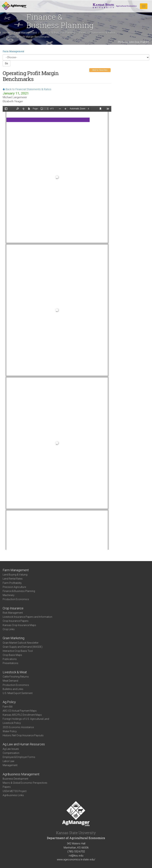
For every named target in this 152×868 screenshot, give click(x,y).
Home (6, 33)
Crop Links (9, 629)
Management (10, 765)
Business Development (15, 779)
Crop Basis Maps (12, 655)
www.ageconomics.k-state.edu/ (76, 859)
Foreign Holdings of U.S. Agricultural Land (26, 719)
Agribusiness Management (21, 774)
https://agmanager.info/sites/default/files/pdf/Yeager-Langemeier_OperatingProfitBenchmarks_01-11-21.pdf (57, 328)
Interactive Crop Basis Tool (18, 651)
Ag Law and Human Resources (24, 744)
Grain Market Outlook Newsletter (21, 643)
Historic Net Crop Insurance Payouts (23, 735)
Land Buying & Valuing (15, 575)
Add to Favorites (100, 70)
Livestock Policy (12, 723)
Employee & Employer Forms (19, 757)
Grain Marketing (14, 638)
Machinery (9, 595)
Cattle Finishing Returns (16, 677)
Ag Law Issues (11, 749)
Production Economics (16, 599)
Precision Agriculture (14, 587)
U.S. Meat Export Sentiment (18, 693)
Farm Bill (8, 707)
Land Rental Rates (13, 579)
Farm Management (26, 33)
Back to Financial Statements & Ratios (27, 89)
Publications (10, 659)
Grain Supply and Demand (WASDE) (23, 647)
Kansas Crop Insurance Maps (19, 625)
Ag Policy (9, 702)
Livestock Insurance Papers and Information (27, 617)
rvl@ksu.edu (76, 856)
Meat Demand (10, 681)
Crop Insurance (13, 608)
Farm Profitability (12, 583)
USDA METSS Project (15, 791)
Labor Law (9, 761)
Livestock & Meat (15, 672)
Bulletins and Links (13, 689)
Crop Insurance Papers (16, 621)
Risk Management (13, 613)
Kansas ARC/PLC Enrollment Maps (22, 715)
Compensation (11, 753)
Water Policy (10, 731)
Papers (7, 787)
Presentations (10, 663)
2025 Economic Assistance (18, 727)
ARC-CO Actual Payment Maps (20, 711)
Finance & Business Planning (58, 33)
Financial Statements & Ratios (97, 33)
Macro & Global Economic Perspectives (25, 783)
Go (6, 63)
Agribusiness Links (13, 795)
